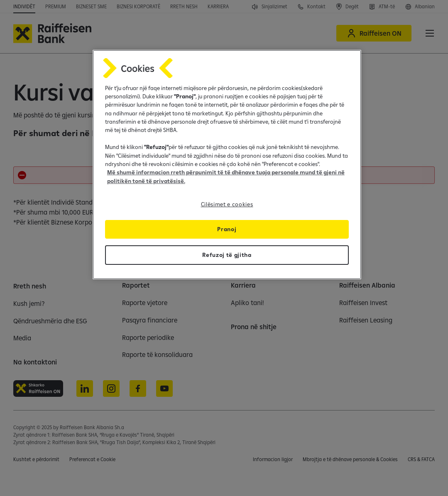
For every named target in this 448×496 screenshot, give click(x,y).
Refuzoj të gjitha (227, 255)
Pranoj (227, 229)
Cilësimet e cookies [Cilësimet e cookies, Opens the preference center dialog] (227, 204)
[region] (227, 165)
